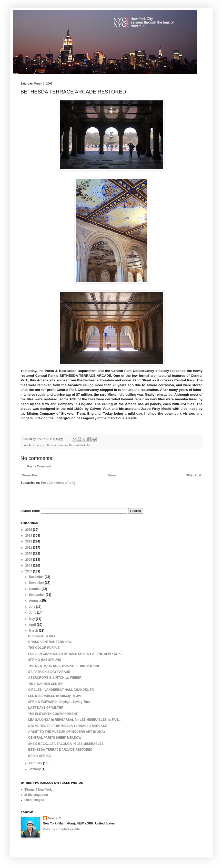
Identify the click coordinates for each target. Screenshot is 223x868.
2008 (29, 566)
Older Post (193, 475)
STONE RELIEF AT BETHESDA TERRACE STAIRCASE (68, 726)
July (32, 607)
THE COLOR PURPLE (44, 648)
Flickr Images (34, 800)
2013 (29, 536)
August (35, 601)
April (33, 625)
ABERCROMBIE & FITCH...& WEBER (55, 678)
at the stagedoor (36, 795)
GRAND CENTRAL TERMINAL (50, 642)
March (34, 631)
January (35, 769)
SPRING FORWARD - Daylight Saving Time (59, 702)
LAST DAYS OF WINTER (46, 708)
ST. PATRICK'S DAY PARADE (49, 672)
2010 (29, 553)
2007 (29, 571)
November (37, 583)
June (33, 613)
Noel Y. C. (55, 818)
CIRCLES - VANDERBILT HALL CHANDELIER (61, 690)
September (37, 595)
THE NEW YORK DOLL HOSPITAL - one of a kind (64, 666)
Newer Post (30, 475)
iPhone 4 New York (38, 790)
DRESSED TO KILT (42, 636)
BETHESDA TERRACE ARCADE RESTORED (60, 750)
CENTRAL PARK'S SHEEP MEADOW (55, 738)
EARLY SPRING (40, 756)
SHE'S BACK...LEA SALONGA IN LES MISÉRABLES (66, 744)
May (32, 619)
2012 (29, 541)
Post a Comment (39, 466)
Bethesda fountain (56, 445)
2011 (29, 548)
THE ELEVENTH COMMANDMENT (53, 714)
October (35, 589)
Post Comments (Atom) (58, 483)
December (37, 577)
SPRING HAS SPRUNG (45, 660)
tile (89, 445)
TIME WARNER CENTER (46, 684)
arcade (38, 445)
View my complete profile (61, 829)
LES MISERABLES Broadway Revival (55, 696)
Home (112, 475)
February (36, 763)
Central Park (77, 445)
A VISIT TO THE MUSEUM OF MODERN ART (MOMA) (67, 732)
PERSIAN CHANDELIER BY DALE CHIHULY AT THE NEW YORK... (76, 654)
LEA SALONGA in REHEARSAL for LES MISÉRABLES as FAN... (74, 720)
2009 (29, 560)
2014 (29, 530)
